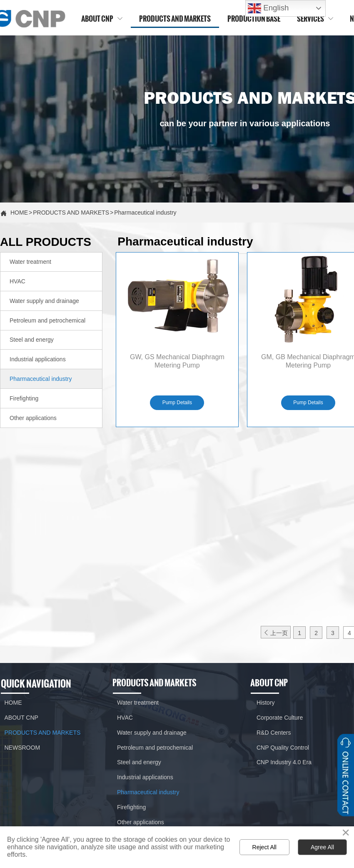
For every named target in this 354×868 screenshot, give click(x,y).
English (268, 8)
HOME (19, 213)
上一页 (276, 633)
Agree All (322, 847)
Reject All (264, 847)
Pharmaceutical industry (145, 213)
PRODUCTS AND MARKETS (71, 213)
